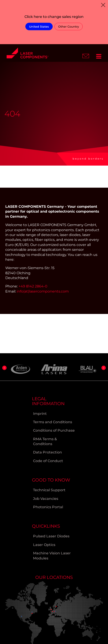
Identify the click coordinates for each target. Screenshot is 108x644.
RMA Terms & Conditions (45, 441)
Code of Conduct (48, 461)
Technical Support (49, 490)
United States (39, 26)
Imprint (40, 414)
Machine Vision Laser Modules (52, 556)
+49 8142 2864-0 (33, 286)
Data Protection (47, 452)
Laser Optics (44, 545)
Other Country (69, 26)
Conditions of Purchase (54, 430)
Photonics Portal (48, 507)
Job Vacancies (46, 499)
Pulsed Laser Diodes (51, 536)
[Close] (103, 5)
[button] (4, 368)
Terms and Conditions (53, 422)
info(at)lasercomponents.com (43, 291)
